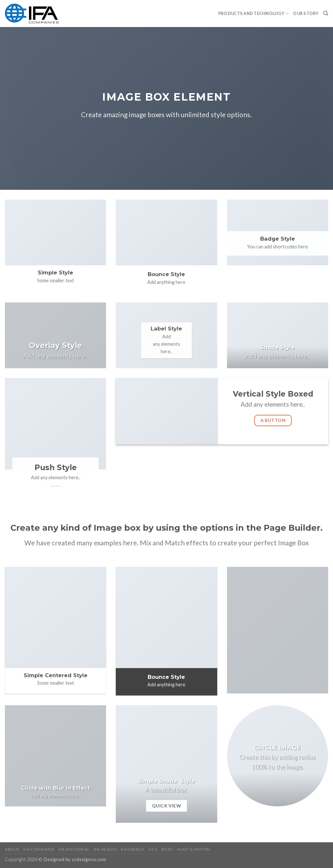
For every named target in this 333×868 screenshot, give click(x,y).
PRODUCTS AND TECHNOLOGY (253, 14)
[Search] (326, 13)
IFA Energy (133, 849)
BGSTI (167, 849)
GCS (153, 849)
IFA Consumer (39, 849)
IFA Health (105, 849)
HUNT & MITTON (194, 849)
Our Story (306, 13)
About (12, 849)
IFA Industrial (74, 849)
